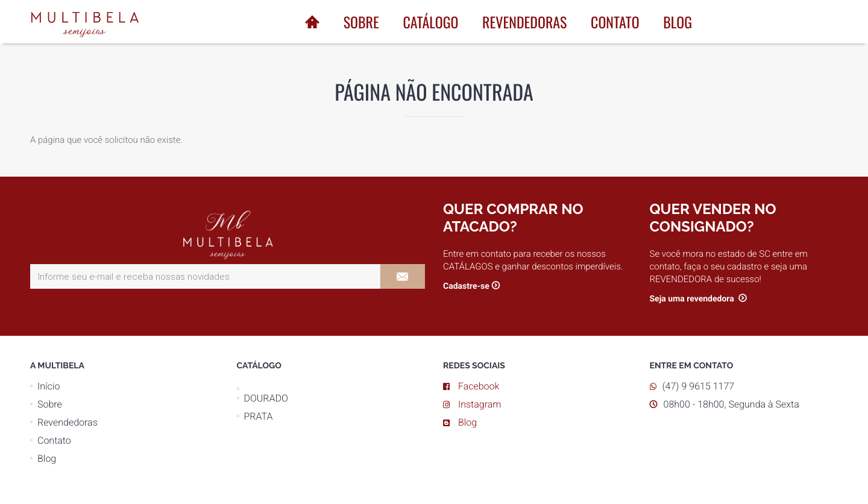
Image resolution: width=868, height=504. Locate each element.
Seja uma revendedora (693, 299)
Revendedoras (524, 22)
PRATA (259, 416)
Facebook (479, 386)
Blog (678, 22)
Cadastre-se (466, 286)
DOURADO (266, 398)
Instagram (480, 404)
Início (49, 386)
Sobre (361, 22)
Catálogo (430, 22)
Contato (615, 22)
